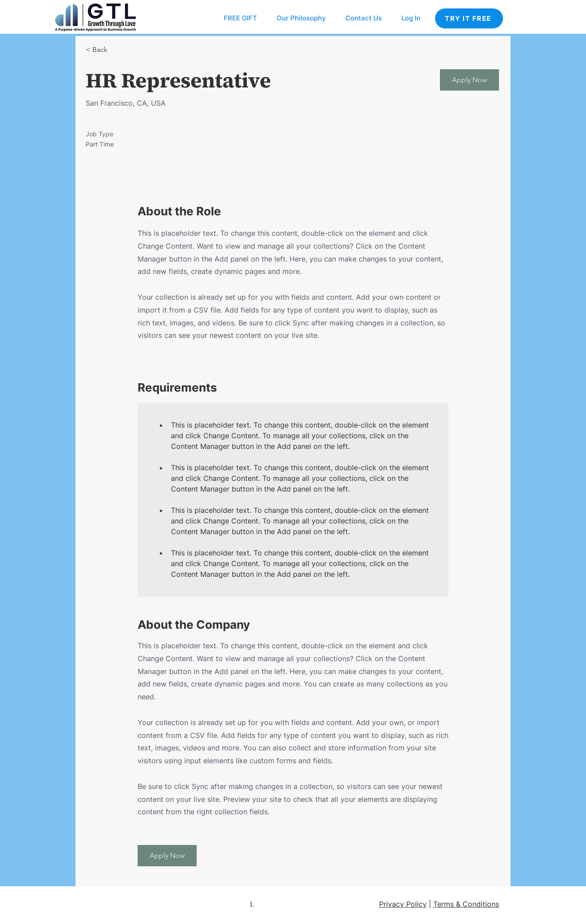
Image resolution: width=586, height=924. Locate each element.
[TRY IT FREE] (469, 18)
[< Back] (117, 50)
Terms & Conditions (466, 904)
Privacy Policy (403, 904)
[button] (469, 80)
